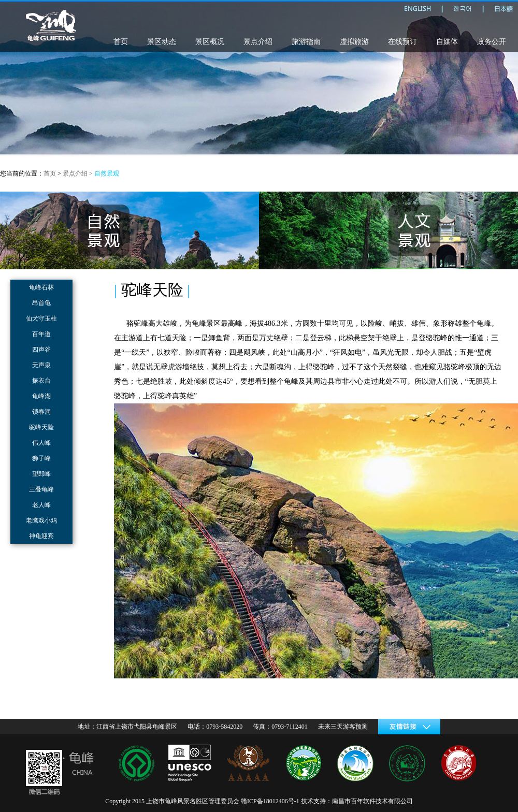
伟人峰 (41, 443)
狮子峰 (41, 458)
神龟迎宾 (41, 536)
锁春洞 (41, 412)
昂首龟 (41, 303)
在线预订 (402, 42)
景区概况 (210, 42)
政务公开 (492, 42)
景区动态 (162, 42)
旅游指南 (306, 42)
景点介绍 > (78, 173)
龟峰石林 (41, 287)
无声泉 (41, 365)
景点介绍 (258, 42)
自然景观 (107, 173)
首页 (121, 42)
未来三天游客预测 (343, 727)
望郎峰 (41, 474)
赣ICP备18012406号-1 (270, 801)
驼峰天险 (41, 427)
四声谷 (41, 350)
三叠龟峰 (41, 489)
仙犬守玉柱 (41, 318)
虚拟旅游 (354, 42)
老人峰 (41, 505)
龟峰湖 (41, 396)
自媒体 (447, 42)
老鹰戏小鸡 (41, 520)
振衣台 (41, 381)
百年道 (41, 334)
